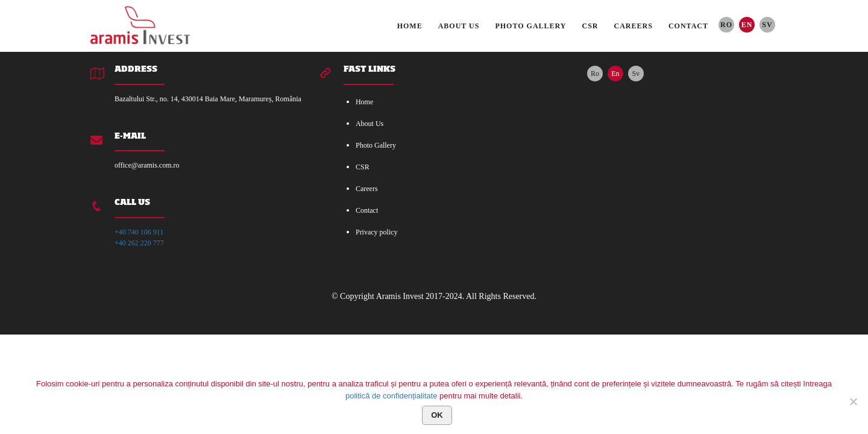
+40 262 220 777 (139, 243)
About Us (459, 26)
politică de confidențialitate (392, 396)
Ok (437, 415)
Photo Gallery (530, 26)
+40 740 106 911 (139, 232)
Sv (767, 25)
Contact (688, 26)
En (747, 25)
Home (410, 26)
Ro (726, 25)
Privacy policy (377, 232)
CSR (590, 26)
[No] (853, 401)
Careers (634, 26)
